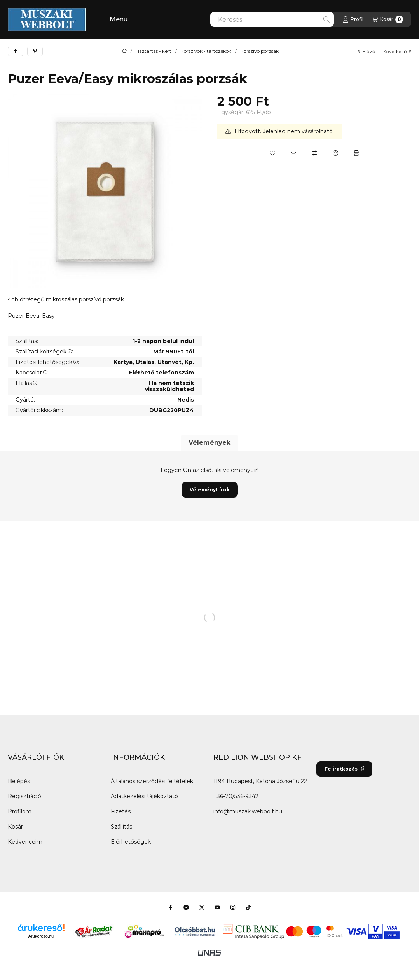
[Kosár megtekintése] (388, 19)
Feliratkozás (344, 769)
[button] (114, 19)
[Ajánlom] (293, 153)
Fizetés (121, 811)
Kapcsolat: (32, 373)
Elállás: (27, 383)
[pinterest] (35, 51)
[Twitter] (202, 907)
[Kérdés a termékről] (335, 153)
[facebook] (16, 51)
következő (397, 51)
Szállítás (121, 827)
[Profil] (353, 19)
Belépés (19, 781)
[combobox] (272, 19)
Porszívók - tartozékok (206, 51)
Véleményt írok (210, 490)
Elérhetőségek (131, 842)
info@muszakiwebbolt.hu (248, 811)
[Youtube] (217, 907)
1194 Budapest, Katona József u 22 (260, 781)
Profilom (20, 811)
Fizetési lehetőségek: (47, 362)
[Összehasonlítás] (314, 153)
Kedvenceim (25, 842)
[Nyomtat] (356, 153)
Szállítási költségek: (44, 352)
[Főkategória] (124, 51)
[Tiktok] (248, 907)
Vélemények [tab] (209, 443)
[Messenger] (186, 907)
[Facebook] (171, 907)
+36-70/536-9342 (236, 796)
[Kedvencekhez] (272, 153)
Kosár (15, 827)
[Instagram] (233, 907)
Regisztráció (24, 796)
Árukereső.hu (41, 936)
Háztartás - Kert (154, 51)
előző (367, 51)
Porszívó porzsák (259, 51)
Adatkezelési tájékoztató (144, 796)
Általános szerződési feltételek (152, 781)
